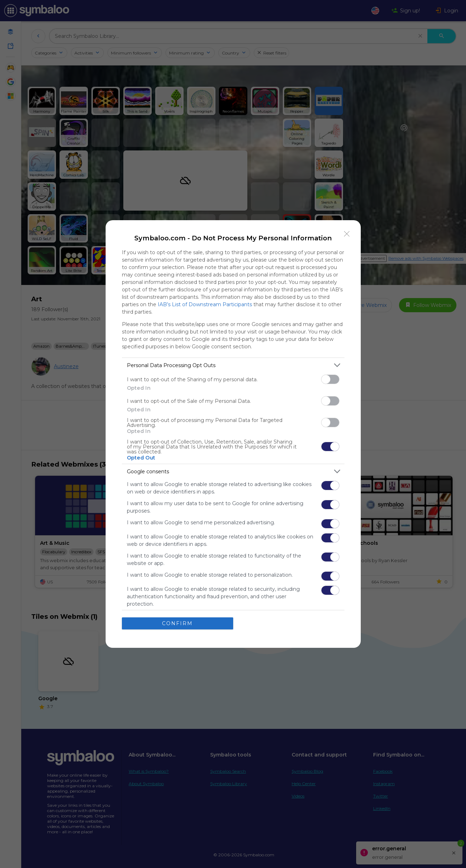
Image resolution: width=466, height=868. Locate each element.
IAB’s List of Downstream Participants (205, 304)
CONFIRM (177, 623)
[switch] (330, 379)
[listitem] (233, 365)
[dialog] (233, 434)
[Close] (347, 234)
